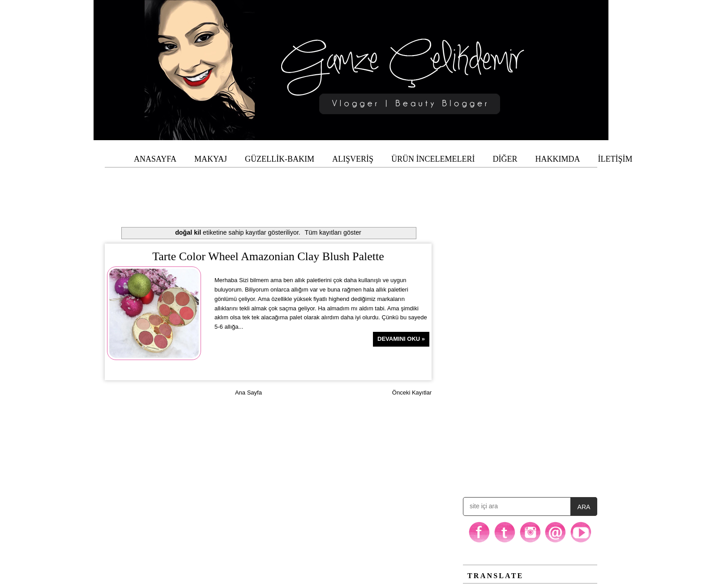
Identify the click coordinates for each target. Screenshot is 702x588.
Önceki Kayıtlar (412, 393)
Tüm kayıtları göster (333, 232)
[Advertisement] (351, 188)
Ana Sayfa (248, 393)
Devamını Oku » (401, 339)
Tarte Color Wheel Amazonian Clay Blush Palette (268, 256)
